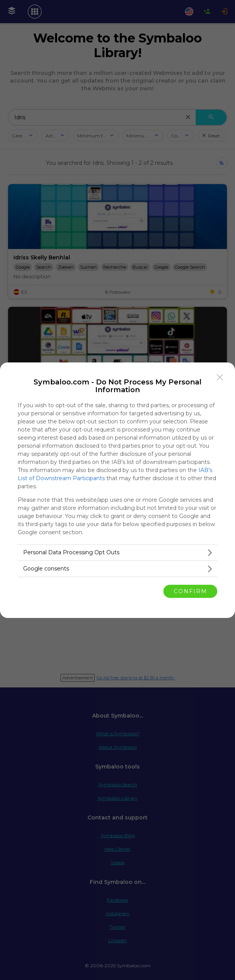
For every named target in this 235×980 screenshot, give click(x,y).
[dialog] (117, 490)
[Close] (220, 377)
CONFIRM (191, 591)
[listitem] (117, 553)
